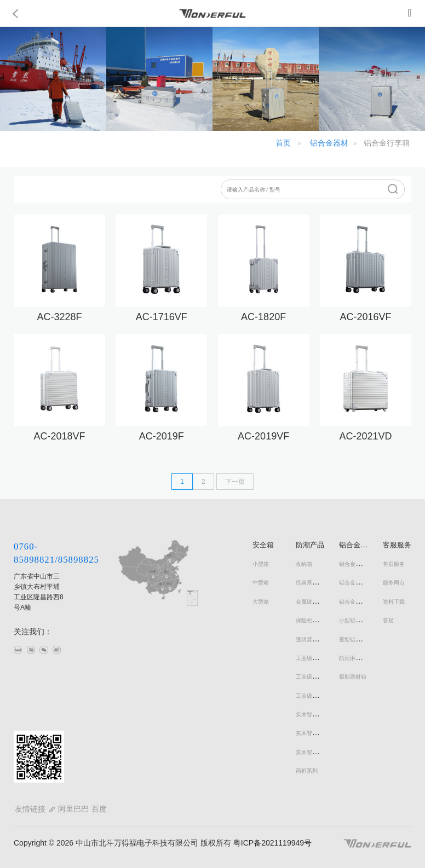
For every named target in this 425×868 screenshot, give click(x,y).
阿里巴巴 (73, 809)
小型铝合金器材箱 (361, 620)
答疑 (388, 620)
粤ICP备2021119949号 (271, 843)
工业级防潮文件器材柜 (323, 696)
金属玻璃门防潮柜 (318, 602)
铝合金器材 (329, 143)
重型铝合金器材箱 (361, 640)
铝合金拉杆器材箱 (361, 602)
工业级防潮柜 (312, 658)
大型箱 (261, 602)
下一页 (235, 482)
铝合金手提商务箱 (361, 583)
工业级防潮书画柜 (318, 677)
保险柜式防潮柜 (315, 620)
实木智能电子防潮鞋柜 (323, 733)
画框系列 (307, 771)
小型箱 (261, 564)
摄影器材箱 (353, 677)
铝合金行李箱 (355, 564)
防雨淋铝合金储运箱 (364, 658)
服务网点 (394, 583)
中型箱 (261, 583)
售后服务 (394, 564)
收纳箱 (304, 564)
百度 (99, 809)
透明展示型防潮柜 (318, 640)
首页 (283, 143)
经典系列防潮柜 (315, 583)
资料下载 (394, 602)
